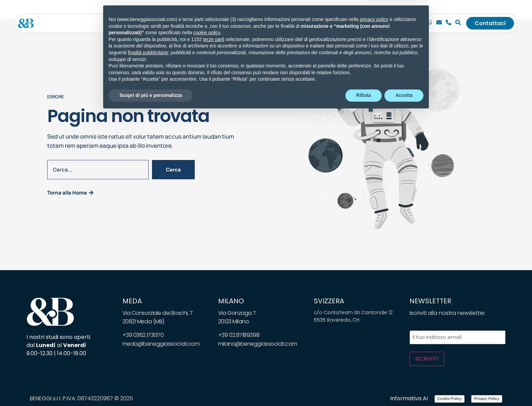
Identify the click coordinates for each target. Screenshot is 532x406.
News (250, 23)
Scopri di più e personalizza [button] (151, 387)
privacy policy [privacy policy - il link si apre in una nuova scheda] (374, 311)
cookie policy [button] (207, 325)
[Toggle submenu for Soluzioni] (231, 23)
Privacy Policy (487, 398)
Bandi (318, 23)
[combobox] (98, 169)
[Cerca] (459, 23)
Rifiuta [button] (364, 387)
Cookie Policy (450, 398)
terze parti (214, 331)
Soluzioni (216, 23)
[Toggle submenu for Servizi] (192, 23)
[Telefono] (449, 23)
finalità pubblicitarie (148, 345)
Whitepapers (284, 23)
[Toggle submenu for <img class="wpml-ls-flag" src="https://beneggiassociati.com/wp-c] (392, 23)
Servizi (180, 23)
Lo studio (150, 23)
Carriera (346, 23)
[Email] (440, 23)
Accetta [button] (404, 387)
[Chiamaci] (430, 23)
